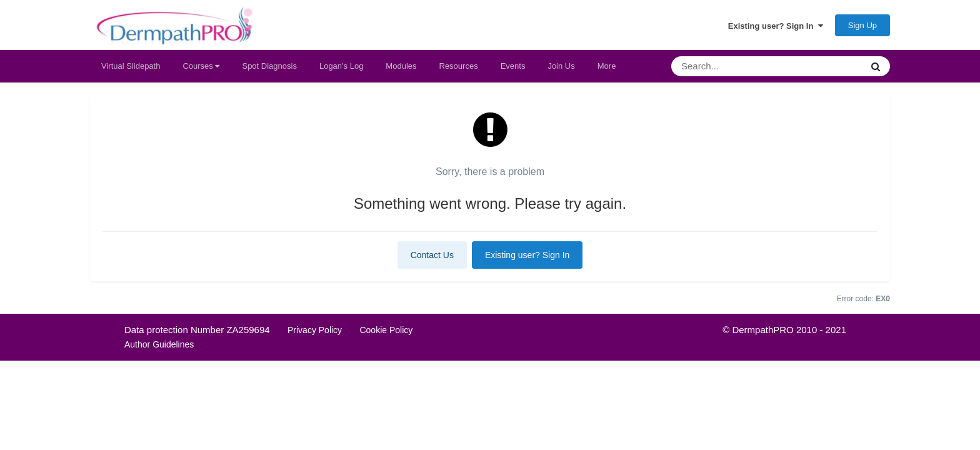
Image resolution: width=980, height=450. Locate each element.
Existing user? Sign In (776, 26)
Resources (459, 66)
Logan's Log (341, 66)
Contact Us (432, 255)
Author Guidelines (159, 344)
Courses (201, 66)
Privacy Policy (315, 330)
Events (513, 66)
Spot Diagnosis (269, 66)
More (607, 66)
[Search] (736, 66)
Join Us (561, 66)
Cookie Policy (386, 330)
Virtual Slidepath (131, 66)
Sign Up (862, 25)
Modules (401, 66)
